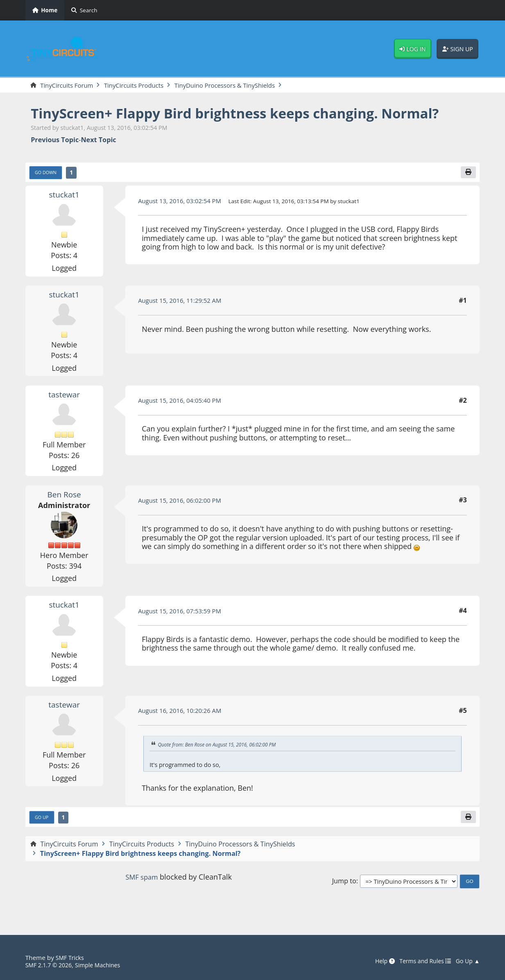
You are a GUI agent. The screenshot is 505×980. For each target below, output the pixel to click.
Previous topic (55, 155)
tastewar (64, 411)
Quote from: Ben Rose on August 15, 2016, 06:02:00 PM (222, 761)
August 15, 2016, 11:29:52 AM (183, 317)
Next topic (98, 155)
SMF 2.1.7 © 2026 (51, 965)
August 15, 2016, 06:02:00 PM (183, 517)
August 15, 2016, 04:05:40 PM (183, 417)
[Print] (468, 188)
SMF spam (142, 894)
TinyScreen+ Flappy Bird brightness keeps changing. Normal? (220, 121)
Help (377, 962)
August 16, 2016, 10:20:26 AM (183, 727)
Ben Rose (64, 510)
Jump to (344, 899)
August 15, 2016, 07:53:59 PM (183, 627)
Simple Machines (104, 965)
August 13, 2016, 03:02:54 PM (183, 217)
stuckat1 (64, 211)
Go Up (43, 835)
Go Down (47, 189)
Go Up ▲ (467, 962)
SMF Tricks (71, 958)
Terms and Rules (421, 962)
